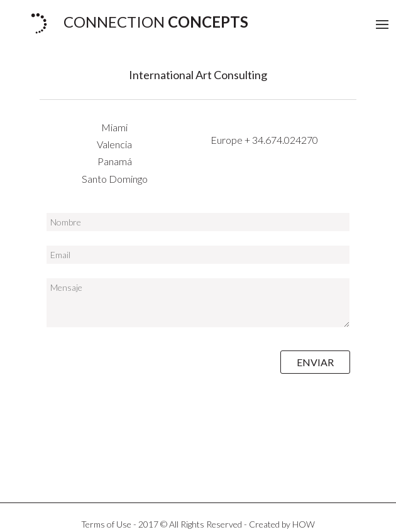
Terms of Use (106, 524)
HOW (304, 524)
